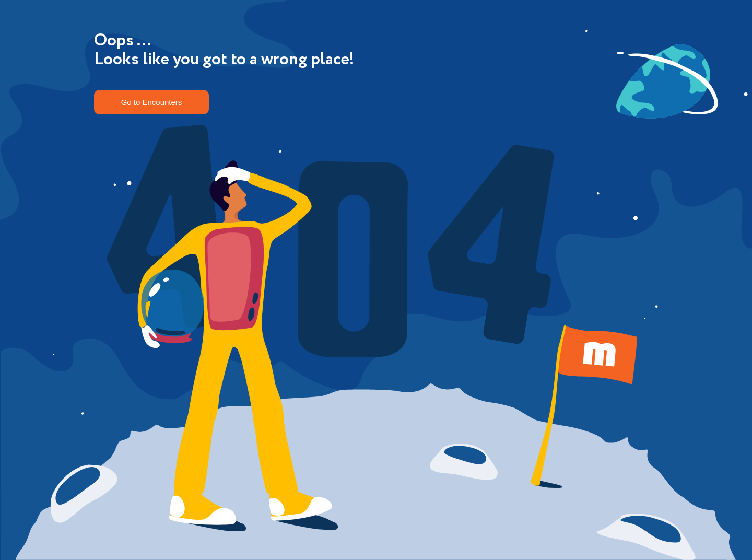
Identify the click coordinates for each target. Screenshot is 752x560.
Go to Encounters (152, 102)
